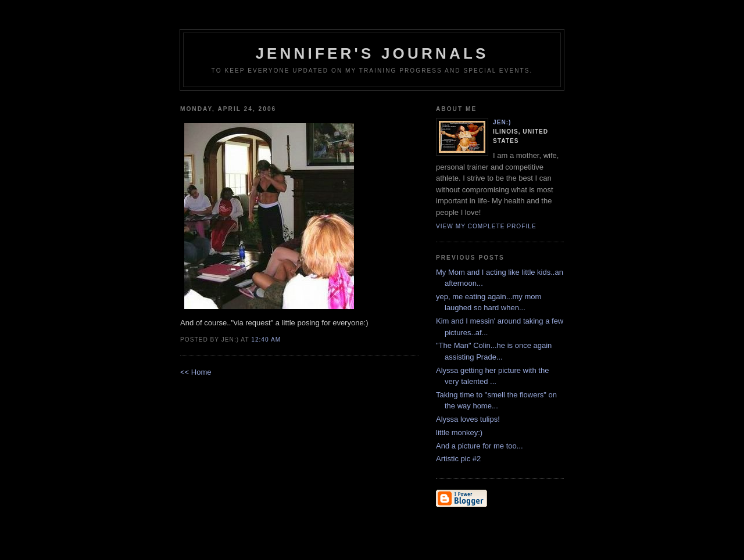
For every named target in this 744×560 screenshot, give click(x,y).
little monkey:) (459, 432)
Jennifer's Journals (372, 53)
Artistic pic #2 (458, 459)
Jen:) (502, 122)
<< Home (196, 372)
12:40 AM (266, 340)
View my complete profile (486, 226)
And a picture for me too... (480, 446)
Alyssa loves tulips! (468, 419)
